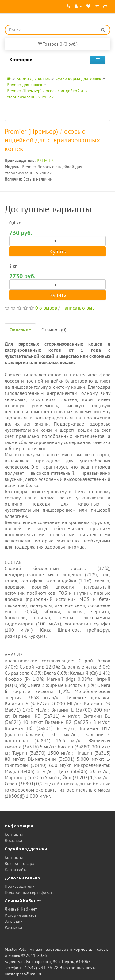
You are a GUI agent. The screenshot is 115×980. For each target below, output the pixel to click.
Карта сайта (16, 870)
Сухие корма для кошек (78, 78)
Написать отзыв (78, 308)
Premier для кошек (25, 85)
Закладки (14, 921)
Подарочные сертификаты (30, 892)
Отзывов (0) (54, 330)
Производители (20, 886)
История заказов (21, 915)
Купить (58, 251)
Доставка (13, 840)
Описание (20, 330)
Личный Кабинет (21, 909)
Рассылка (13, 927)
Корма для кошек (33, 78)
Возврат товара (19, 863)
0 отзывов (46, 308)
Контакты (14, 834)
